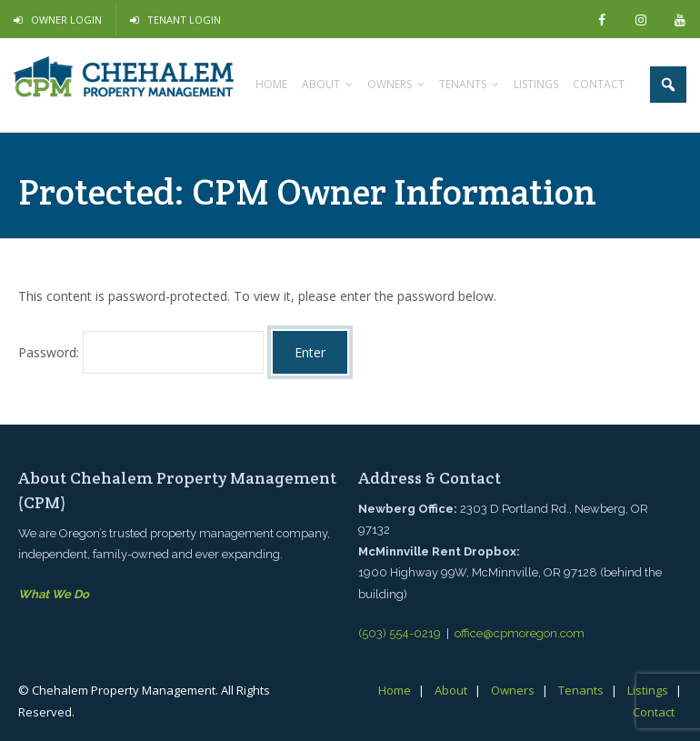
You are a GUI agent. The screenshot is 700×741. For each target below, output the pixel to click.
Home (395, 690)
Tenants (581, 690)
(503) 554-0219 (400, 633)
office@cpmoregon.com (520, 633)
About (451, 690)
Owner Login (66, 20)
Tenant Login (184, 20)
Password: (141, 352)
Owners (513, 690)
